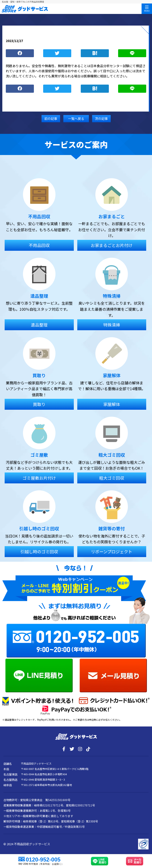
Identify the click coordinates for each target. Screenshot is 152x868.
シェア (20, 53)
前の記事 (51, 119)
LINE (132, 53)
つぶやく (57, 53)
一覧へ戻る (76, 119)
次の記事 (101, 119)
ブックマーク (95, 53)
